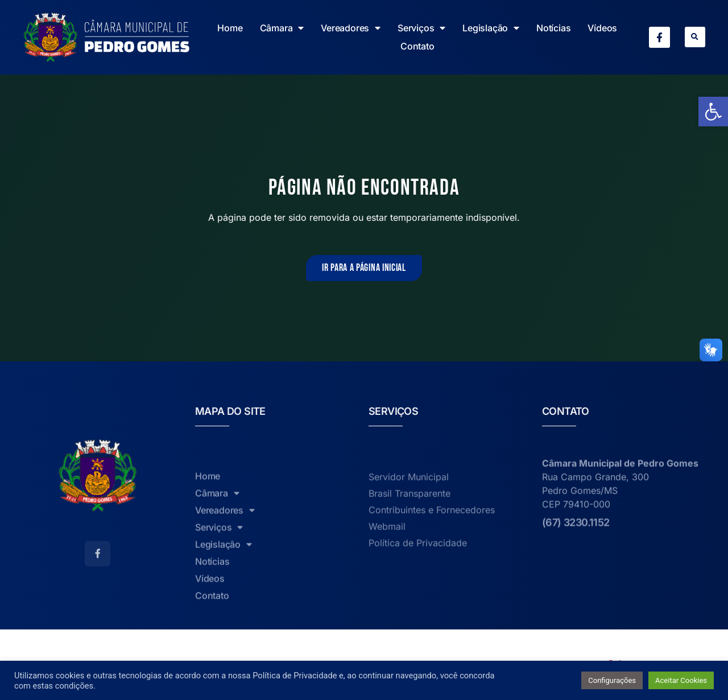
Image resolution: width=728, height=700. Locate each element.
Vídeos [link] (602, 28)
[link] (713, 112)
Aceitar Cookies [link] (681, 680)
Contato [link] (417, 46)
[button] (695, 37)
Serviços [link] (421, 28)
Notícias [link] (553, 28)
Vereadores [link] (351, 28)
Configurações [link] (612, 680)
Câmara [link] (282, 28)
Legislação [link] (491, 28)
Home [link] (230, 28)
